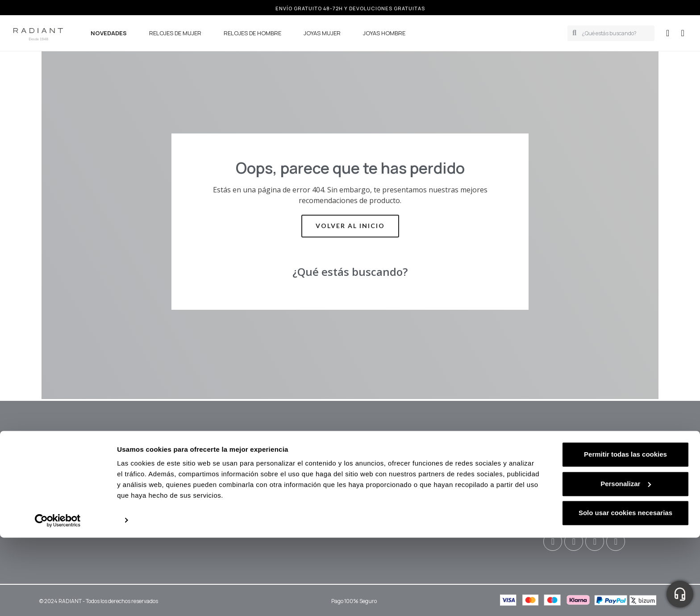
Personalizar (626, 562)
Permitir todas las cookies (625, 533)
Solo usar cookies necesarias (625, 591)
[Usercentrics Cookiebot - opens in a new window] (58, 599)
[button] (683, 33)
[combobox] (615, 33)
